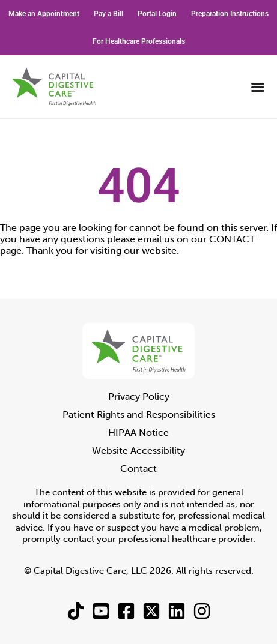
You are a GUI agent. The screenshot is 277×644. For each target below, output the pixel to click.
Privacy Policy (139, 396)
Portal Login (157, 14)
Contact (138, 468)
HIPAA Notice (138, 432)
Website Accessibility (138, 450)
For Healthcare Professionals (139, 41)
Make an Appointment (44, 14)
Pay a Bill (108, 14)
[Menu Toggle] (258, 87)
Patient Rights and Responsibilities (139, 414)
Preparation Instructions (230, 14)
